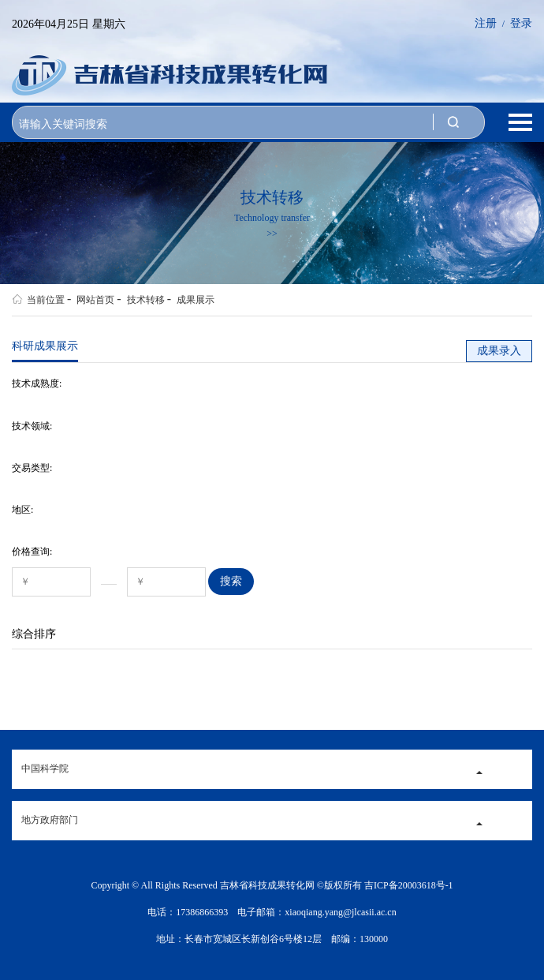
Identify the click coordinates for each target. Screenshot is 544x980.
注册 (486, 24)
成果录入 (499, 351)
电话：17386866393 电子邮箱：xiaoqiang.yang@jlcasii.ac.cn (272, 912)
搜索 (231, 581)
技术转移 (140, 299)
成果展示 (191, 299)
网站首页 (91, 299)
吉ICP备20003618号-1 (409, 885)
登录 (521, 24)
